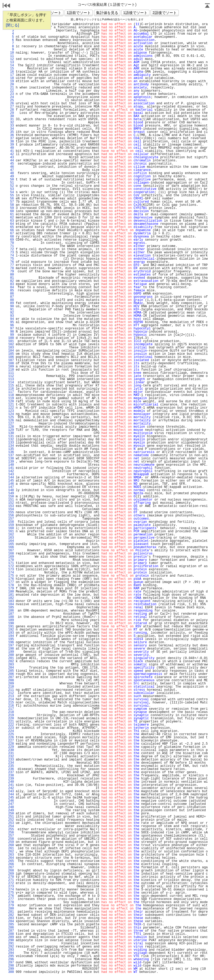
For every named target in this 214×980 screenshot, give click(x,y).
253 (11, 823)
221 (11, 722)
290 (11, 940)
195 (11, 639)
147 (11, 487)
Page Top (207, 6)
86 (11, 294)
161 (11, 531)
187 (11, 614)
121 (11, 405)
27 (11, 107)
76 (11, 262)
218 (11, 712)
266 (11, 864)
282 (11, 915)
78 (11, 268)
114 (11, 382)
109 (11, 367)
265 (11, 861)
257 (11, 836)
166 (11, 547)
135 (11, 449)
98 (11, 332)
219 (11, 715)
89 (11, 303)
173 (11, 570)
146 (11, 484)
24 (11, 97)
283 (11, 918)
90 (11, 306)
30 (11, 116)
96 (11, 325)
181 (11, 595)
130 (11, 433)
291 (11, 944)
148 (11, 490)
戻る (7, 6)
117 (11, 392)
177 (11, 582)
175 (11, 576)
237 (11, 772)
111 (11, 373)
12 (11, 59)
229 (11, 747)
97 (11, 329)
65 (11, 227)
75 (11, 259)
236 (11, 769)
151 (11, 500)
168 (11, 554)
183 (11, 601)
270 (11, 877)
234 (11, 763)
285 (11, 925)
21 (11, 88)
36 (11, 135)
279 (11, 906)
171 (11, 563)
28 (11, 110)
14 (11, 66)
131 (11, 436)
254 (11, 826)
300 (11, 972)
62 (11, 218)
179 (11, 589)
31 (11, 119)
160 (11, 528)
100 (11, 338)
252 (11, 820)
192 (11, 630)
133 (11, 443)
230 (11, 750)
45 (11, 164)
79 (11, 272)
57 (11, 202)
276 (11, 896)
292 (11, 947)
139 (11, 462)
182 (11, 598)
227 (11, 741)
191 (11, 627)
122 (11, 408)
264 (11, 858)
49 (11, 176)
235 (11, 766)
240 (11, 782)
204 (11, 668)
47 (11, 170)
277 (11, 899)
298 (11, 966)
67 (11, 234)
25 (11, 100)
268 (11, 871)
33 (11, 126)
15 (11, 69)
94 (11, 319)
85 (11, 291)
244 (11, 795)
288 (11, 934)
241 (11, 785)
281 (11, 912)
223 (11, 728)
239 (11, 779)
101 (11, 341)
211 (11, 690)
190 (11, 623)
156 (11, 516)
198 (11, 649)
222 (11, 725)
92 (11, 313)
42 (11, 154)
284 (11, 921)
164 (11, 541)
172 (11, 566)
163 (11, 538)
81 (11, 278)
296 (11, 959)
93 (11, 316)
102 (11, 344)
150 (11, 497)
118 (11, 395)
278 (11, 902)
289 (11, 937)
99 (11, 335)
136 (11, 452)
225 (11, 734)
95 (11, 322)
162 (11, 535)
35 (11, 132)
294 (11, 953)
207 (11, 677)
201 (11, 658)
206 (11, 674)
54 (11, 192)
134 (11, 446)
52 (11, 186)
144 (11, 478)
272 (11, 883)
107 (11, 360)
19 (11, 81)
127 (11, 424)
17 (11, 75)
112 (11, 376)
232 (11, 757)
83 (11, 284)
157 (11, 519)
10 (11, 53)
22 (11, 91)
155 (11, 512)
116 (11, 389)
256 (11, 833)
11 (11, 56)
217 (11, 709)
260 (11, 845)
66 (11, 230)
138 (11, 459)
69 (11, 240)
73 (11, 253)
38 (11, 142)
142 (11, 471)
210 (11, 687)
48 (11, 173)
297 (11, 963)
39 (11, 145)
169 (11, 557)
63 (11, 221)
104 (11, 351)
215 (11, 703)
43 (11, 157)
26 (11, 104)
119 (11, 398)
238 (11, 776)
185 (11, 608)
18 (11, 78)
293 (11, 950)
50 (11, 180)
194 (11, 636)
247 (11, 804)
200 (11, 655)
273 (11, 886)
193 (11, 633)
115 (11, 386)
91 (11, 310)
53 (11, 189)
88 (11, 300)
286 (11, 928)
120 (11, 402)
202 (11, 661)
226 (11, 738)
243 (11, 791)
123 (11, 411)
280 (11, 909)
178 (11, 585)
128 (11, 427)
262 (11, 852)
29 (11, 113)
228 (11, 744)
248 (11, 807)
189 (11, 620)
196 (11, 642)
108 (11, 363)
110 (11, 370)
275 (11, 893)
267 (11, 867)
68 (11, 237)
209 (11, 684)
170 (11, 560)
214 (11, 699)
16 (11, 72)
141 (11, 468)
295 (11, 956)
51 (11, 183)
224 (11, 731)
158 (11, 522)
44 (11, 161)
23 (11, 94)
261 (11, 848)
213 (11, 696)
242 (11, 788)
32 (11, 123)
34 (11, 129)
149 (11, 493)
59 (11, 208)
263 (11, 855)
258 (11, 839)
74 (11, 256)
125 (11, 417)
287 (11, 931)
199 (11, 652)
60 (11, 211)
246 (11, 801)
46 (11, 167)
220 (11, 718)
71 (11, 246)
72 (11, 249)
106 (11, 357)
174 (11, 573)
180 (11, 592)
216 (11, 706)
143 (11, 474)
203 (11, 665)
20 (11, 85)
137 (11, 455)
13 (11, 62)
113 (11, 379)
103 (11, 348)
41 (11, 151)
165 (11, 544)
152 (11, 503)
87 (11, 297)
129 (11, 430)
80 (11, 275)
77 (11, 265)
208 (11, 680)
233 (11, 760)
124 (11, 414)
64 (11, 224)
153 (11, 506)
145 (11, 481)
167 (11, 550)
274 (11, 890)
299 (11, 969)
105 (11, 354)
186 (11, 611)
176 (11, 579)
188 (11, 617)
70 (11, 243)
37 (11, 138)
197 (11, 646)
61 (11, 214)
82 (11, 281)
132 (11, 440)
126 (11, 421)
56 (11, 199)
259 (11, 842)
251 (11, 817)
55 (11, 195)
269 (11, 874)
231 (11, 753)
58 (11, 205)
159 (11, 525)
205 (11, 671)
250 (11, 814)
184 (11, 604)
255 (11, 829)
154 (11, 509)
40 (11, 148)
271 (11, 880)
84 (11, 287)
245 (11, 798)
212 (11, 693)
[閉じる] (12, 25)
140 (11, 465)
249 (11, 810)
